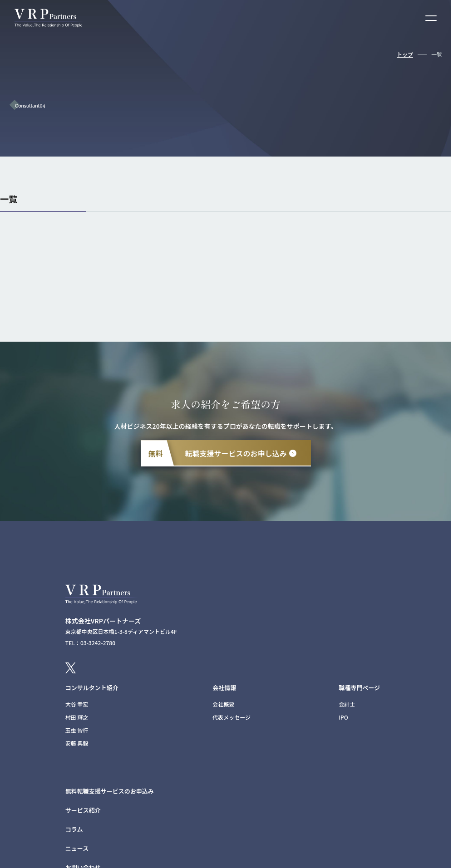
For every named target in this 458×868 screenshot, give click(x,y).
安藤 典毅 (77, 743)
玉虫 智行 (77, 730)
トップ (405, 54)
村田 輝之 (77, 717)
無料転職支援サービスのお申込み (110, 791)
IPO (343, 717)
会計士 (347, 704)
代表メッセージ (231, 717)
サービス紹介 (83, 810)
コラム (74, 829)
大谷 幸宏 (77, 704)
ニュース (77, 848)
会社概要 (223, 704)
